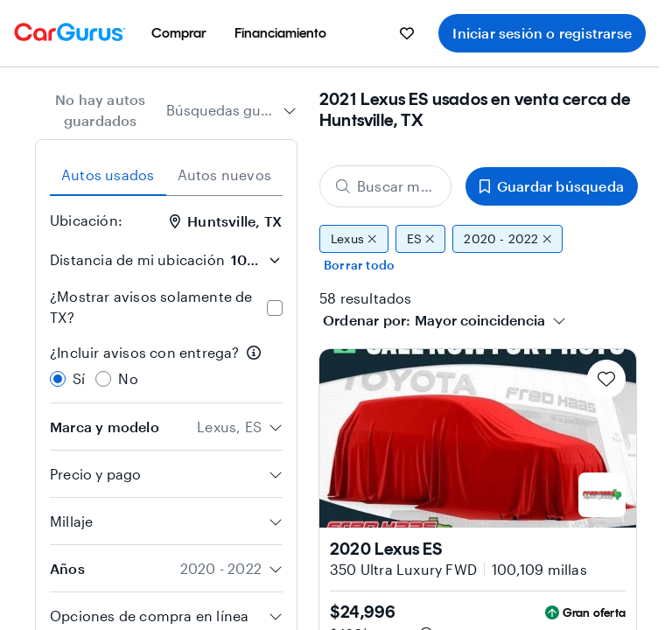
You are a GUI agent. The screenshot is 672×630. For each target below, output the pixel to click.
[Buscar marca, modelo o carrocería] (385, 186)
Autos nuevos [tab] (224, 175)
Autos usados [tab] (108, 175)
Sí (79, 378)
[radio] (58, 379)
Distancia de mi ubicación (137, 259)
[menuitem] (179, 33)
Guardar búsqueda (552, 186)
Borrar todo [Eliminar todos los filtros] (359, 265)
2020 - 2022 (507, 239)
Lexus (354, 239)
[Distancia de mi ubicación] (255, 260)
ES (421, 239)
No (128, 378)
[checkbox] (275, 308)
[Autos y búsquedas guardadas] (407, 33)
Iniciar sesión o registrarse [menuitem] (542, 33)
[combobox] (231, 110)
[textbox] (480, 320)
